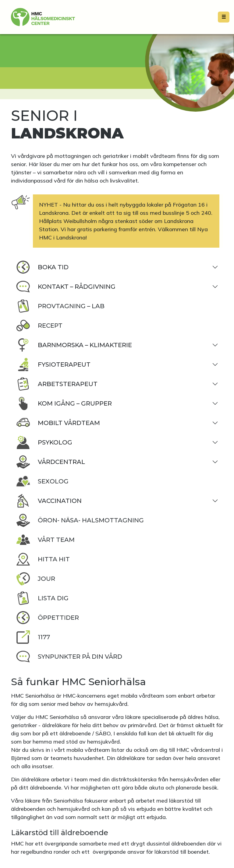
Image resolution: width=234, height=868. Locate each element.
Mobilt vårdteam (58, 423)
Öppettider (47, 618)
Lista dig (42, 598)
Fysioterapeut (53, 364)
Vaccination (49, 501)
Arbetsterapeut (57, 384)
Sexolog (42, 481)
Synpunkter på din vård (69, 657)
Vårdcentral (50, 462)
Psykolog (44, 442)
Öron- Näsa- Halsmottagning (80, 520)
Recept (39, 326)
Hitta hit (43, 559)
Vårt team (45, 540)
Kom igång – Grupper (64, 403)
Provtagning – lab (60, 306)
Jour (35, 579)
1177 (33, 637)
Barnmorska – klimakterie (74, 345)
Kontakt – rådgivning (66, 287)
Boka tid (42, 267)
